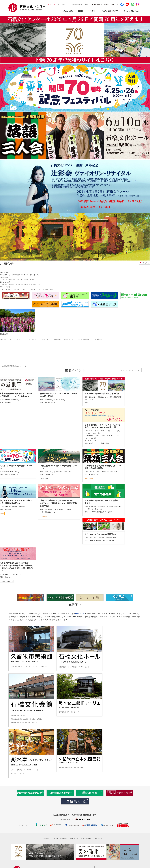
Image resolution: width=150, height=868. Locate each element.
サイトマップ (99, 839)
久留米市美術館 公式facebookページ (14, 366)
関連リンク (74, 839)
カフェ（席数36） (17, 770)
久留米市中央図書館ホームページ (70, 767)
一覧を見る (145, 263)
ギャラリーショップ (17, 773)
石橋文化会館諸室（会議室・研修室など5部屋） (27, 719)
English (86, 4)
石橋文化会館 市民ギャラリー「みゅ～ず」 (25, 723)
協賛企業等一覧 (86, 839)
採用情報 (46, 839)
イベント (36, 667)
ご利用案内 (44, 667)
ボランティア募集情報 (60, 839)
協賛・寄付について (64, 4)
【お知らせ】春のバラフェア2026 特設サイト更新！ (18, 280)
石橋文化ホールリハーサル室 (80, 667)
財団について (52, 4)
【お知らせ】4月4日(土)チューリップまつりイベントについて (21, 284)
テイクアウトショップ (31, 770)
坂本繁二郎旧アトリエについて (69, 712)
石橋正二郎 (80, 614)
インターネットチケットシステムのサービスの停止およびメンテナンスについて (27, 289)
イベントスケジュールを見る (131, 370)
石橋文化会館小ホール (18, 716)
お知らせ (14, 667)
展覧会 (20, 667)
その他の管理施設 (77, 4)
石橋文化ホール (64, 667)
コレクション (28, 667)
